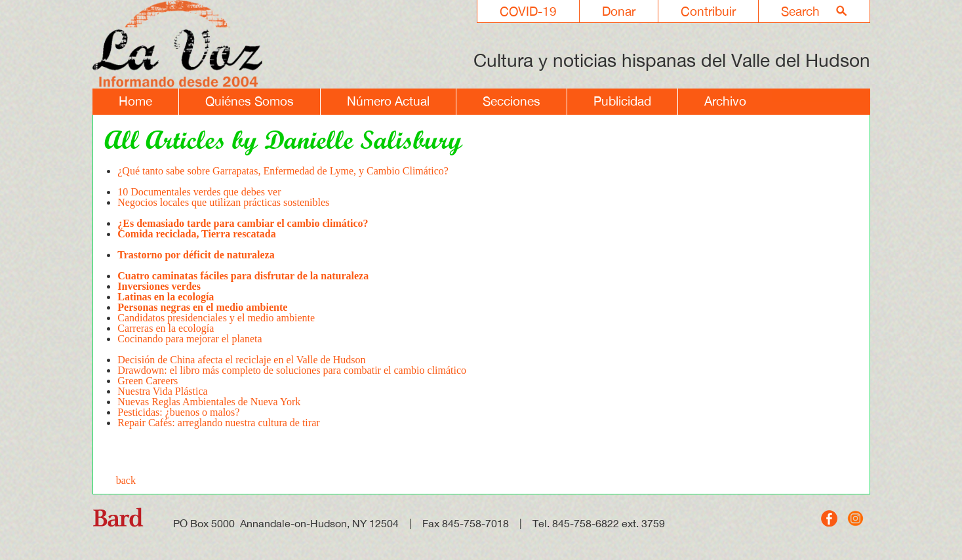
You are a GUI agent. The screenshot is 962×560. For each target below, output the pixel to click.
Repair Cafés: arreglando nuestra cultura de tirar (218, 423)
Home (135, 101)
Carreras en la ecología (166, 328)
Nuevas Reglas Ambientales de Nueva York (209, 402)
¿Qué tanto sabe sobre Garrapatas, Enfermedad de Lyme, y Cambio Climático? (283, 176)
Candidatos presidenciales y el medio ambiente (216, 318)
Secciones (511, 101)
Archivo (725, 101)
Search (800, 11)
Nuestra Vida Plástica (162, 391)
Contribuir (708, 11)
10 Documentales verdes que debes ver (199, 192)
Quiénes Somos (250, 101)
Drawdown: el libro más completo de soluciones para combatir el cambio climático (292, 370)
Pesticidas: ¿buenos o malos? (178, 412)
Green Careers (149, 381)
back (126, 480)
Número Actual (388, 101)
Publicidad (622, 101)
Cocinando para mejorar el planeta (190, 344)
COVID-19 (528, 11)
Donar (619, 11)
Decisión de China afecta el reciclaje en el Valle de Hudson (241, 360)
